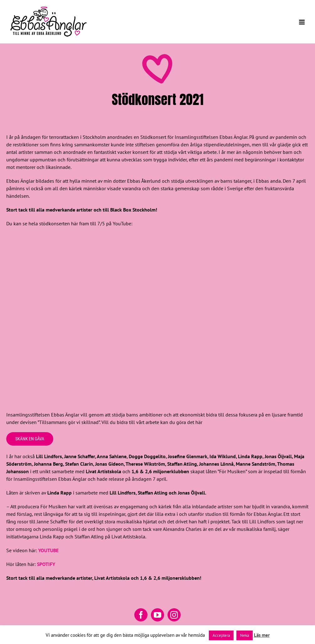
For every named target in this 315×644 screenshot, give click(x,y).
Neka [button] (245, 635)
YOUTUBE (48, 550)
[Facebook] (141, 615)
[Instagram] (174, 615)
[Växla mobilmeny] (302, 22)
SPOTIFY (46, 564)
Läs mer (262, 635)
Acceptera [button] (221, 635)
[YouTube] (157, 615)
